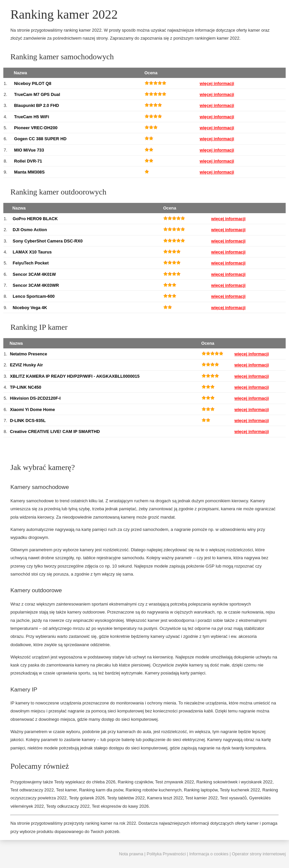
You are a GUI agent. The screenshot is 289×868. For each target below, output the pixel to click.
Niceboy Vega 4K (30, 308)
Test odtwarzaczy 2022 (32, 790)
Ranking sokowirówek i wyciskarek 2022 (234, 782)
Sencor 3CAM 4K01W (34, 274)
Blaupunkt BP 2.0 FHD (36, 105)
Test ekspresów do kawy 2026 (120, 806)
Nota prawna (131, 854)
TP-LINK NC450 (26, 387)
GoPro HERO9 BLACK (35, 219)
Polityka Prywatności (166, 854)
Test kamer (66, 790)
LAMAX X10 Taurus (32, 252)
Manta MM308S (29, 172)
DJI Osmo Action (30, 230)
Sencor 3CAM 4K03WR (36, 285)
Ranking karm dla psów (101, 790)
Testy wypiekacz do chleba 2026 (85, 782)
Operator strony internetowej (259, 854)
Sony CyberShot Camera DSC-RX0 (48, 241)
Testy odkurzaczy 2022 (68, 806)
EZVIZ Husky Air (26, 365)
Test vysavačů (233, 798)
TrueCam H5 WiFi (31, 117)
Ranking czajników (135, 782)
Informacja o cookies (209, 854)
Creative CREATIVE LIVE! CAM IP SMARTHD (55, 432)
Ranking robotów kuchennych (154, 790)
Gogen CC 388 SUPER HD (40, 139)
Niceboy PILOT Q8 (33, 83)
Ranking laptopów (201, 790)
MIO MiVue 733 (29, 150)
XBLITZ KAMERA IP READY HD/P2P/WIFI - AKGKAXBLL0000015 (75, 376)
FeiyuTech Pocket (31, 263)
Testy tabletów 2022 (126, 798)
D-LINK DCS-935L (28, 421)
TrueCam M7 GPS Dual (37, 94)
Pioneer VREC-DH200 (36, 128)
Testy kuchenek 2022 (240, 790)
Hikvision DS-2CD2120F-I (35, 398)
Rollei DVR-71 (28, 161)
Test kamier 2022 (201, 798)
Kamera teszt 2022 (165, 798)
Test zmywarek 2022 (174, 782)
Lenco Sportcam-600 (34, 296)
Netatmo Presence (29, 354)
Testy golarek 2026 (87, 798)
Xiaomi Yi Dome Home (32, 410)
